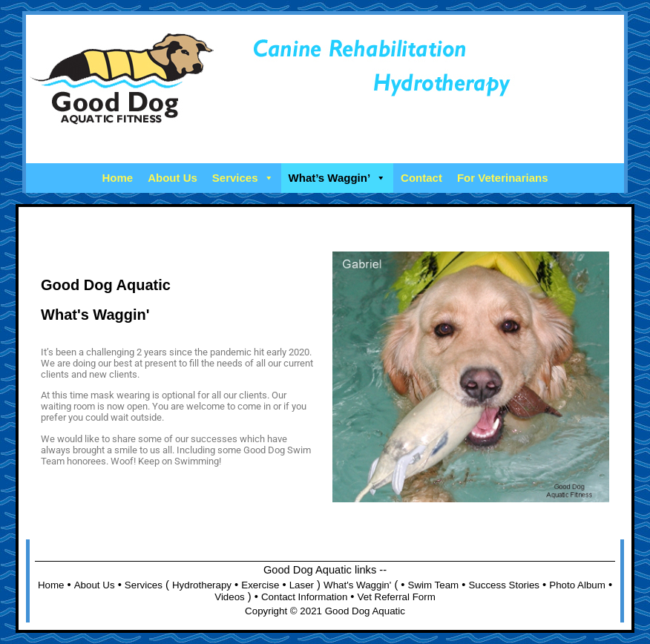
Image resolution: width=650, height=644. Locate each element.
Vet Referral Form (397, 597)
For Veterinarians (503, 178)
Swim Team (434, 585)
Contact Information (304, 597)
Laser (302, 585)
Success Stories (504, 585)
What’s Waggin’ (338, 178)
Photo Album (577, 585)
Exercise (260, 585)
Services (243, 178)
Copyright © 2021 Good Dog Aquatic (325, 611)
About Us (173, 178)
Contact (421, 178)
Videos (230, 597)
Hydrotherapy (202, 585)
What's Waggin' (357, 585)
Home (117, 178)
